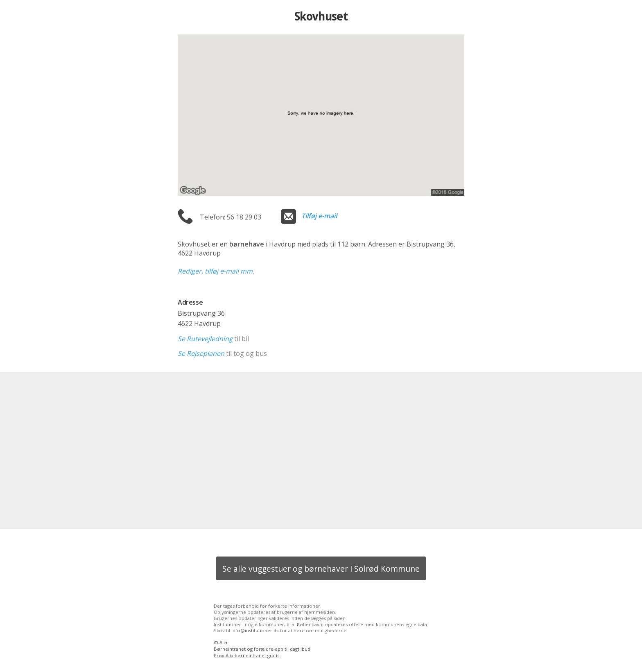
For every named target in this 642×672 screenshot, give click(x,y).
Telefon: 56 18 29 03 (231, 217)
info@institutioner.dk (255, 630)
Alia (223, 642)
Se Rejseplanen (201, 353)
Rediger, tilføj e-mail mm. (216, 271)
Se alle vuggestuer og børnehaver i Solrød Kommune (321, 569)
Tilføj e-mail (319, 216)
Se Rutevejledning (205, 339)
